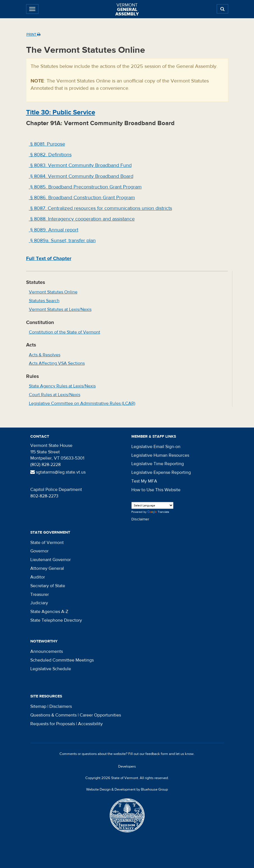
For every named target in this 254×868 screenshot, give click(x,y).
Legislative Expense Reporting (161, 472)
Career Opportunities (100, 715)
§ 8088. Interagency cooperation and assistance (82, 219)
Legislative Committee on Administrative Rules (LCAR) (82, 403)
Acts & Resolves (45, 355)
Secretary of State (48, 586)
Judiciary (39, 603)
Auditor (38, 577)
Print (33, 35)
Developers (127, 766)
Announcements (47, 651)
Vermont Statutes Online (53, 292)
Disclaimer (140, 519)
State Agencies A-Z (49, 612)
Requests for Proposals (53, 724)
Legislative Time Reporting (158, 464)
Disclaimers (61, 706)
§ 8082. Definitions (50, 155)
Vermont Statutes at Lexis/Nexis (60, 309)
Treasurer (40, 594)
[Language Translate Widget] (152, 505)
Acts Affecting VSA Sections (57, 363)
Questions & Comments (53, 715)
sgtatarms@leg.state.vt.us (58, 472)
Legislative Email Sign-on (156, 447)
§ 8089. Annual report (54, 230)
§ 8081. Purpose (47, 144)
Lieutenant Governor (51, 560)
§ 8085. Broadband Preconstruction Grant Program (85, 187)
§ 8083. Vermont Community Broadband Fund (80, 165)
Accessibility (90, 724)
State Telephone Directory (56, 620)
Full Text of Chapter (49, 259)
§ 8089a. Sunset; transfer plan (62, 241)
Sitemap (38, 706)
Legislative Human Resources (160, 455)
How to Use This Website (156, 490)
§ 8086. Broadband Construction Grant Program (82, 198)
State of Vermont (47, 543)
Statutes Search (44, 301)
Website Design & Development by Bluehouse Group (127, 789)
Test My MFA (144, 481)
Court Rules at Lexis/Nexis (55, 395)
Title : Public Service (61, 112)
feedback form (157, 754)
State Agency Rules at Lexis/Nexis (62, 386)
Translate (158, 512)
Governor (39, 551)
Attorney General (47, 568)
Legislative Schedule (51, 669)
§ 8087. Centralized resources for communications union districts (100, 208)
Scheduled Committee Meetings (62, 660)
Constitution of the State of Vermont (65, 332)
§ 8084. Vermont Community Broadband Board (81, 176)
